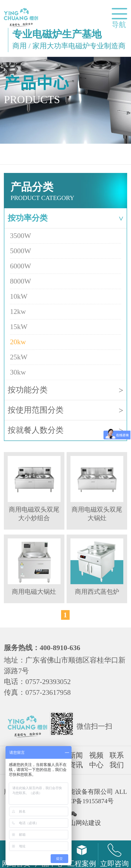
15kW (19, 327)
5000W (21, 251)
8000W (21, 281)
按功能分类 (65, 390)
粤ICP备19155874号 (87, 801)
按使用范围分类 (65, 410)
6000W (21, 266)
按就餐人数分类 (65, 430)
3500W (21, 236)
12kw (18, 312)
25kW (19, 357)
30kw (18, 372)
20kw (18, 342)
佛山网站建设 (82, 823)
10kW (19, 296)
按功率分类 (67, 218)
